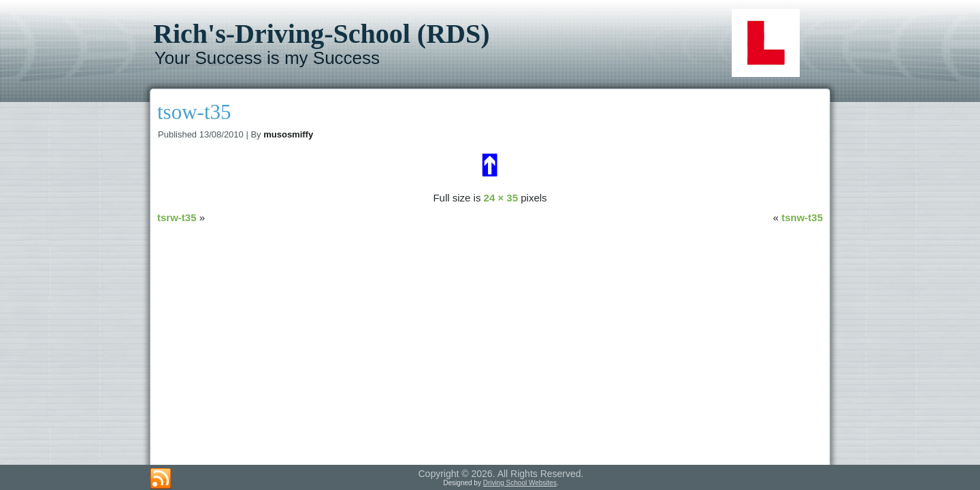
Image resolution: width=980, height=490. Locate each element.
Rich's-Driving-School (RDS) (321, 34)
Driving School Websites (520, 483)
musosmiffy (288, 134)
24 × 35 (501, 198)
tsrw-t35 (177, 217)
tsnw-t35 (802, 217)
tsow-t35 (194, 112)
